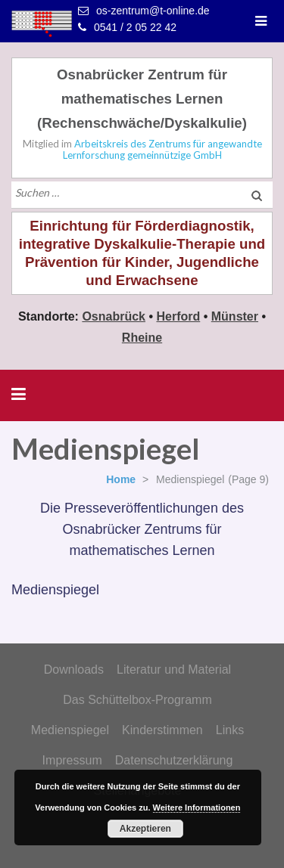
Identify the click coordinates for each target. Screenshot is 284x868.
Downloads (74, 670)
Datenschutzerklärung (174, 760)
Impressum (72, 760)
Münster (235, 316)
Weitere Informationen (197, 808)
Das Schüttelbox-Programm (137, 700)
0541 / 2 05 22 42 (135, 27)
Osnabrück (114, 316)
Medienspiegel (70, 730)
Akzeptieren (145, 829)
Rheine (142, 338)
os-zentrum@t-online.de (153, 11)
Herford (178, 316)
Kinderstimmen (162, 730)
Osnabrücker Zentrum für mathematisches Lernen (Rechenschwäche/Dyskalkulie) (142, 99)
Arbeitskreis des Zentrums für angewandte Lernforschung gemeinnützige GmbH (162, 149)
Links (230, 730)
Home (121, 479)
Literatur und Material (174, 670)
